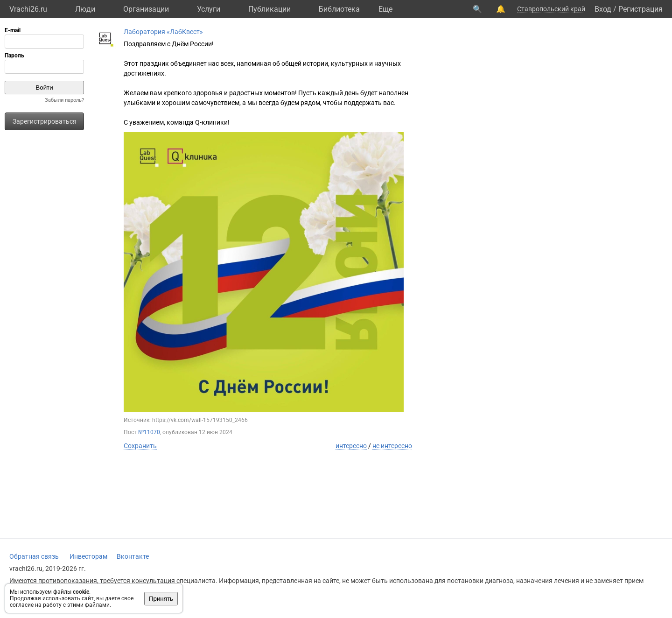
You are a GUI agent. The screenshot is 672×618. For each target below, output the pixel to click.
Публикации (269, 9)
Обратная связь (34, 556)
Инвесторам (88, 556)
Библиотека (339, 9)
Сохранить (140, 446)
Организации (146, 9)
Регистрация (640, 9)
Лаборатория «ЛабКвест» (163, 32)
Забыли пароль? (64, 100)
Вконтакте (133, 556)
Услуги (209, 9)
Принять (161, 599)
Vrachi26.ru (28, 9)
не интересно (392, 446)
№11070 (149, 432)
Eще (385, 9)
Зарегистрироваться (45, 121)
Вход (603, 9)
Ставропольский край (551, 9)
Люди (85, 9)
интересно (351, 446)
